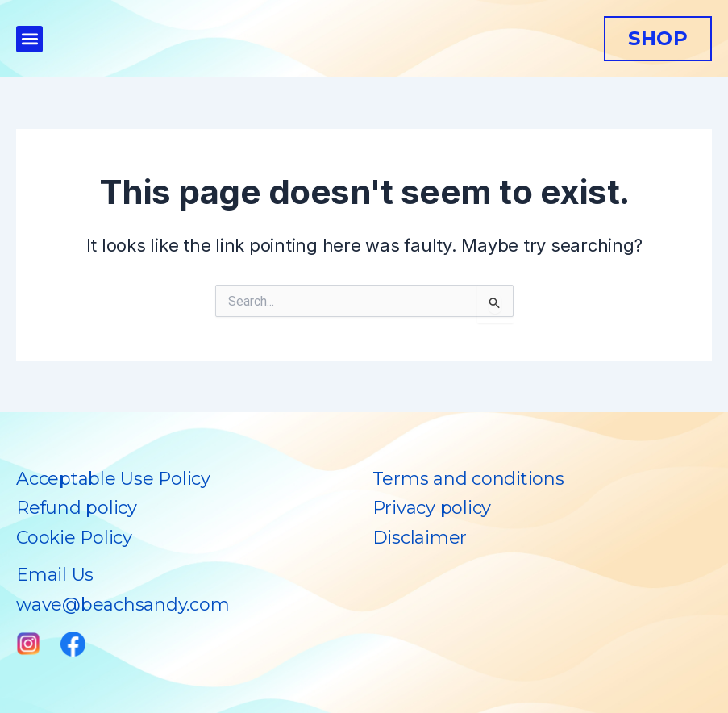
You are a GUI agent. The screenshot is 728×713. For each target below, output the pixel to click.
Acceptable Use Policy (113, 479)
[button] (29, 39)
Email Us (55, 575)
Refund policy (77, 508)
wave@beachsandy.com (123, 605)
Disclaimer (420, 538)
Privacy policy (432, 508)
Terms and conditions (468, 479)
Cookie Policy (74, 538)
